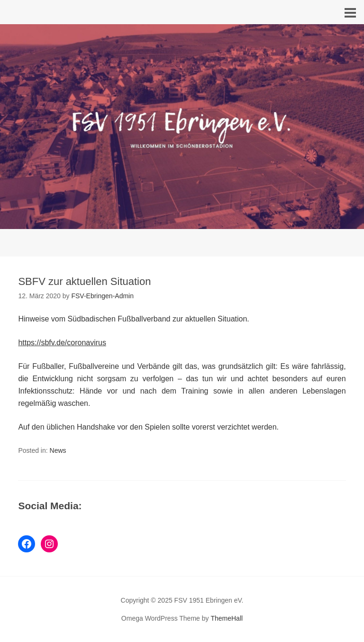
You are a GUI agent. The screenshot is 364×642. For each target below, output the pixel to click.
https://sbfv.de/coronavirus (62, 343)
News (58, 450)
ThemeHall (227, 618)
